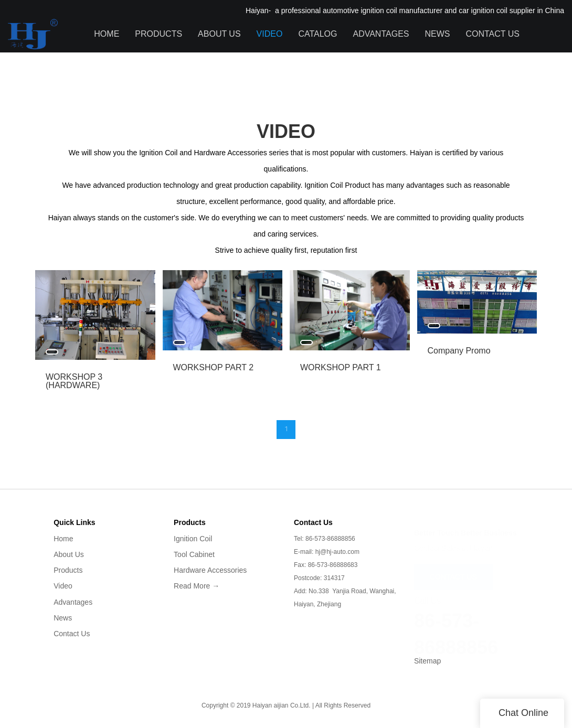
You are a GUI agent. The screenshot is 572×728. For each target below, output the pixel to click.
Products (158, 34)
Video (270, 34)
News (437, 34)
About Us (219, 34)
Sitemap (427, 661)
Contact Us (492, 34)
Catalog (317, 34)
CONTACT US (453, 572)
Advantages (381, 34)
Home (107, 34)
